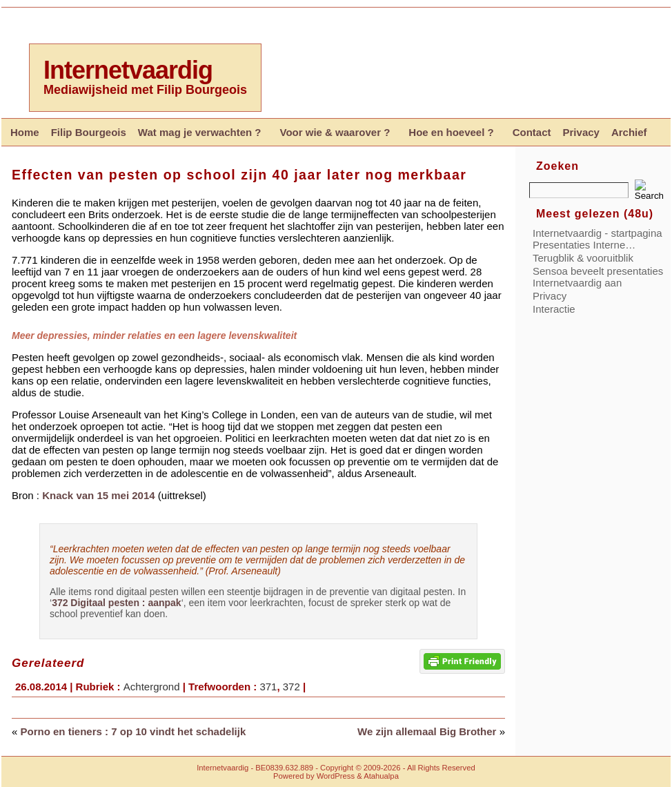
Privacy (550, 296)
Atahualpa (381, 776)
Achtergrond (152, 687)
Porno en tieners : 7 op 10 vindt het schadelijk (134, 731)
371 (268, 687)
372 (291, 687)
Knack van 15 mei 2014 (98, 495)
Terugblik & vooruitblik (583, 258)
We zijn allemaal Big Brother (427, 731)
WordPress (336, 776)
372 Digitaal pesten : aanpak (117, 603)
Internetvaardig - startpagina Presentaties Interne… (597, 239)
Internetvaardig (128, 70)
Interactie (554, 309)
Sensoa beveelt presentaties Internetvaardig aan (598, 277)
